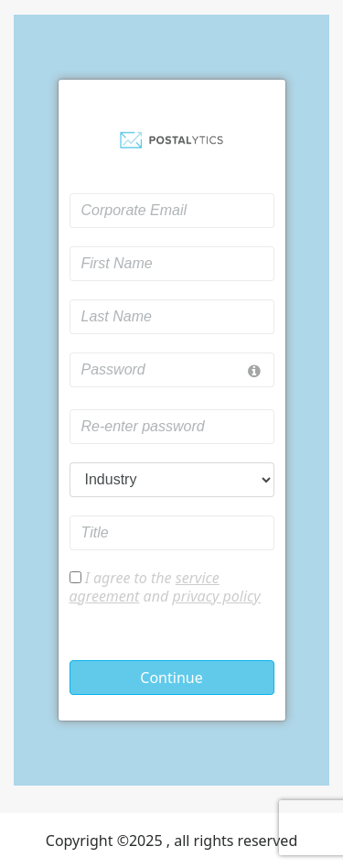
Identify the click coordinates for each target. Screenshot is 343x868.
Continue (171, 678)
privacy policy (216, 596)
